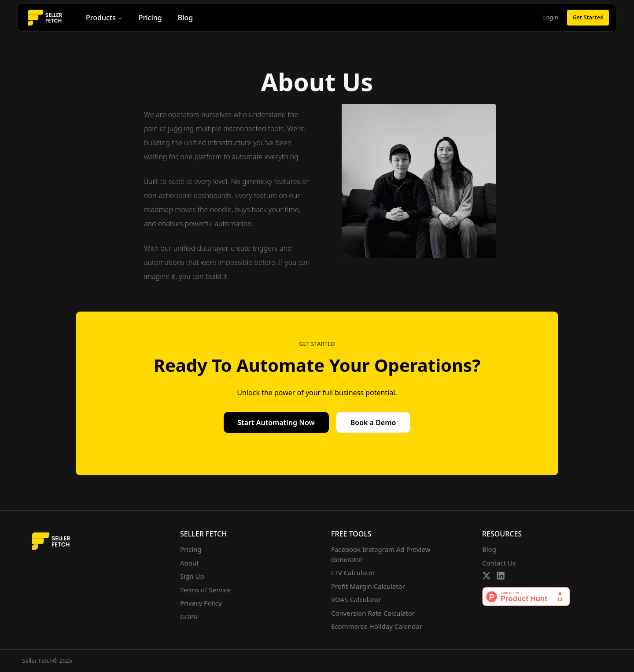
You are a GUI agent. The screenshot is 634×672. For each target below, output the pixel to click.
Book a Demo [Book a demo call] (373, 422)
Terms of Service (205, 590)
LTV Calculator (353, 573)
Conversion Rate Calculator (373, 613)
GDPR (189, 617)
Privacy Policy (201, 603)
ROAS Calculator (356, 599)
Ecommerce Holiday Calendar (377, 626)
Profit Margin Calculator (368, 586)
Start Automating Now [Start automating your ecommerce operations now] (276, 422)
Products (104, 18)
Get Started (588, 17)
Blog (185, 18)
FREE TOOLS (351, 534)
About (190, 563)
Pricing (150, 18)
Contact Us (499, 563)
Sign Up (192, 576)
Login (551, 17)
